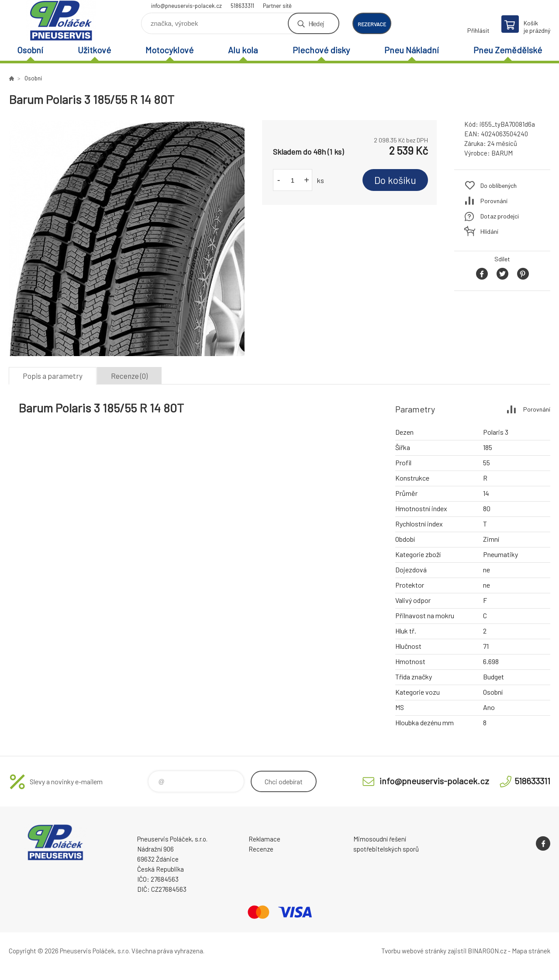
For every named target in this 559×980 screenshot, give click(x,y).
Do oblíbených (499, 185)
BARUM (502, 153)
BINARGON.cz (487, 951)
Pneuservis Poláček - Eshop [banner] (61, 20)
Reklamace (264, 839)
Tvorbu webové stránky (414, 951)
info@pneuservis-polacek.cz (186, 6)
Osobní (30, 50)
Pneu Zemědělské (508, 50)
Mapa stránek (531, 951)
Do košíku (395, 180)
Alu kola (243, 50)
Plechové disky (321, 50)
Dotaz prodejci (500, 216)
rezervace (372, 24)
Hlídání (489, 231)
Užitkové (94, 50)
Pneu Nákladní (412, 50)
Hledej (316, 23)
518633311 (242, 6)
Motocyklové (169, 50)
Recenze (261, 849)
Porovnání (494, 201)
